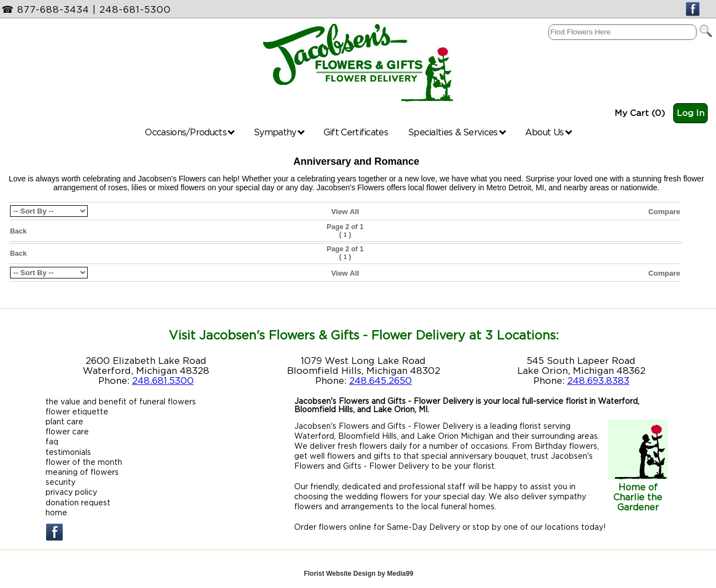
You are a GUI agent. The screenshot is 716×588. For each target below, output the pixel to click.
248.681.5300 (163, 381)
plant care (64, 421)
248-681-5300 (135, 9)
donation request (78, 502)
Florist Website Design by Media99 (358, 574)
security (60, 482)
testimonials (68, 452)
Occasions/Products (190, 132)
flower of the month (84, 462)
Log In (690, 113)
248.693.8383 (598, 381)
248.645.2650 (380, 381)
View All (345, 212)
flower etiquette (77, 411)
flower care (67, 431)
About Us (549, 132)
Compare (664, 212)
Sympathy (279, 132)
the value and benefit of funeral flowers (121, 401)
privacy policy (71, 492)
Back (18, 231)
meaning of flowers (82, 472)
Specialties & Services (457, 132)
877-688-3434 (53, 9)
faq (52, 441)
